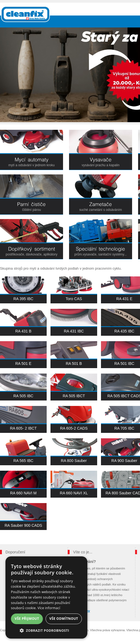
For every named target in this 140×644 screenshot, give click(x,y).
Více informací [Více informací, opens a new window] (49, 608)
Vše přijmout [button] (27, 619)
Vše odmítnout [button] (64, 619)
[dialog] (46, 597)
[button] (46, 631)
